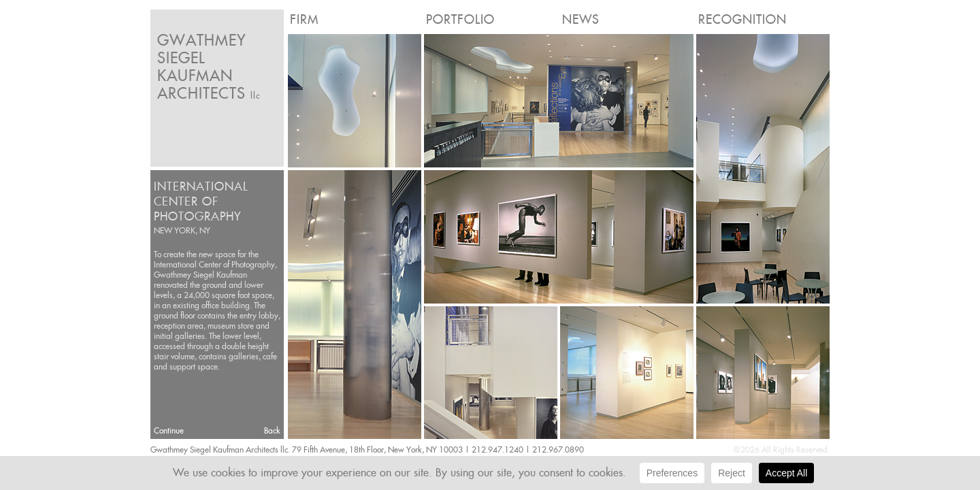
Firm (304, 19)
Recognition (742, 19)
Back (272, 430)
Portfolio (460, 19)
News (581, 19)
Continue (169, 430)
